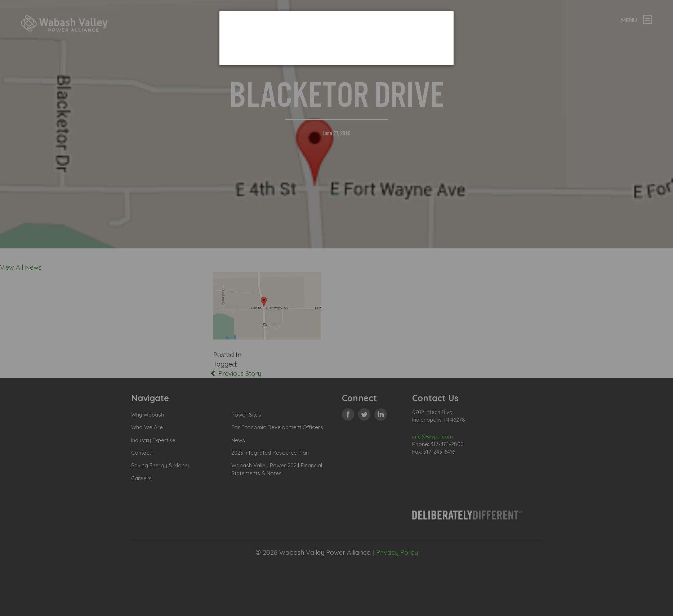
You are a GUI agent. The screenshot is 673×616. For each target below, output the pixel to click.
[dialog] (336, 38)
